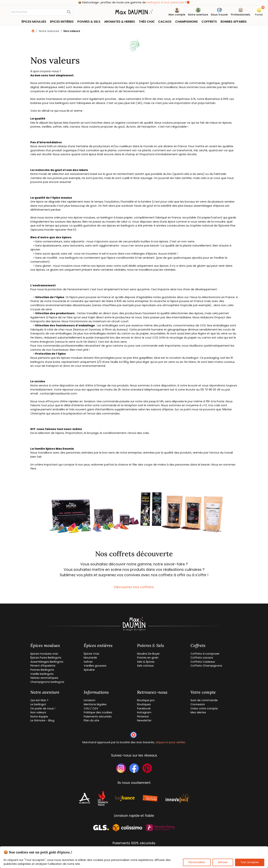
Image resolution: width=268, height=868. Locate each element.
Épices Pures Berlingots (46, 658)
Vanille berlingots (42, 674)
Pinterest (143, 717)
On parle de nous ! (43, 708)
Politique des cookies (98, 712)
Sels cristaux (145, 666)
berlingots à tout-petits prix (165, 2)
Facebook (144, 708)
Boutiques (144, 704)
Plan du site (91, 720)
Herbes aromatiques (44, 678)
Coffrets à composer (205, 654)
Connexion (198, 704)
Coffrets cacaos (202, 658)
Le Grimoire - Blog (42, 720)
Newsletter (144, 720)
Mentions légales (95, 704)
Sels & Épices (146, 662)
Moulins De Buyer (148, 654)
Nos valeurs (38, 712)
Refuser (223, 862)
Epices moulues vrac (44, 654)
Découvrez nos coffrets (134, 587)
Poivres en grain (148, 658)
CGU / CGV (91, 708)
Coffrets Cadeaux (203, 662)
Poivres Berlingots (42, 670)
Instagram (144, 712)
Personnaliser (197, 862)
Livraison (90, 700)
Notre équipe (39, 717)
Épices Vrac (92, 654)
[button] (259, 12)
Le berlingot (38, 704)
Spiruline (89, 670)
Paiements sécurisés (98, 717)
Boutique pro (146, 700)
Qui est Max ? (39, 700)
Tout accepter (250, 862)
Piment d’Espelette (43, 666)
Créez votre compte (204, 708)
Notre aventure (49, 31)
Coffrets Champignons (206, 666)
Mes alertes (198, 712)
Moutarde (90, 658)
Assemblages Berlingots (47, 662)
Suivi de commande (204, 700)
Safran (88, 662)
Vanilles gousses (95, 666)
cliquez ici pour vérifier (170, 742)
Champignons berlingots (47, 682)
